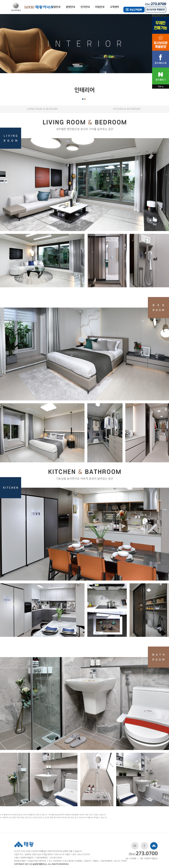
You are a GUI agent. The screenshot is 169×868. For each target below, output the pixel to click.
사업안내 (56, 7)
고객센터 (114, 7)
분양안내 (70, 7)
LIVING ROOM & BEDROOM (42, 109)
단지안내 (85, 7)
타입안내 (100, 7)
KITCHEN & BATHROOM (127, 109)
